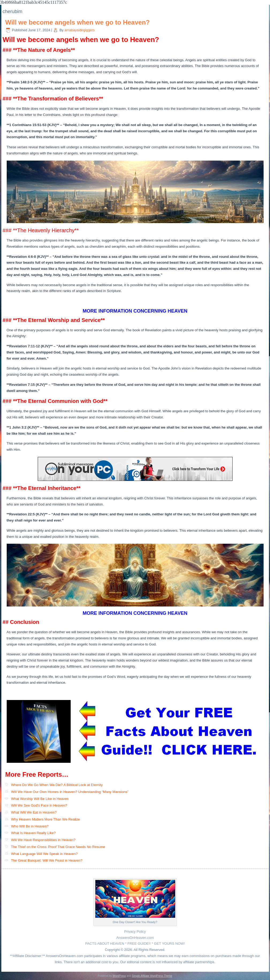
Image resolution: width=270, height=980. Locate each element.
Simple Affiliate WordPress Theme (152, 976)
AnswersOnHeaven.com (135, 938)
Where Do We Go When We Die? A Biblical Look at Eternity (57, 785)
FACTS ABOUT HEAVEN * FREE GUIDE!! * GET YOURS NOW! (135, 944)
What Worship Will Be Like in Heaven (40, 799)
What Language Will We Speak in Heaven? (44, 854)
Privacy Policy (135, 932)
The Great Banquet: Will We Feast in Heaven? (47, 860)
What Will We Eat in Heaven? (34, 812)
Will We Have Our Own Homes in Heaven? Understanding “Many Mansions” (70, 792)
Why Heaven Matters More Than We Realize (45, 819)
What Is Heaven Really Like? (33, 833)
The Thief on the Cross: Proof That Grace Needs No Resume (58, 847)
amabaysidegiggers (80, 30)
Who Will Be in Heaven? (30, 826)
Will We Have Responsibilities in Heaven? (43, 840)
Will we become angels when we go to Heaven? (78, 22)
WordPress (119, 976)
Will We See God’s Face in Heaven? (39, 805)
